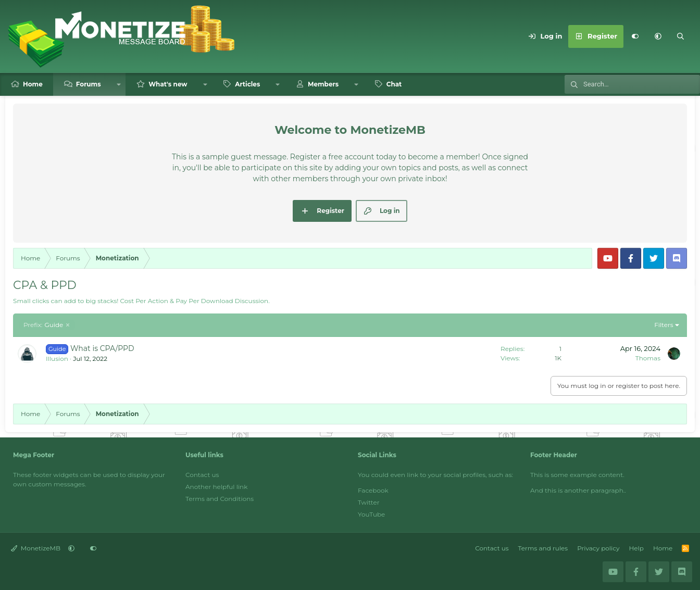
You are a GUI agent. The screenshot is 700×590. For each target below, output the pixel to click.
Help (636, 548)
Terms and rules (543, 548)
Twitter (369, 502)
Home (33, 84)
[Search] (681, 36)
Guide (43, 325)
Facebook (373, 490)
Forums (89, 84)
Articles (247, 84)
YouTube (371, 514)
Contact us (202, 475)
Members (323, 84)
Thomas (648, 358)
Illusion (57, 359)
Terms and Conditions (220, 499)
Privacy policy (598, 548)
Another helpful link (216, 487)
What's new (168, 84)
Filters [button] (664, 325)
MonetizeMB (36, 548)
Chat (394, 84)
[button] (658, 36)
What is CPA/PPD (102, 348)
